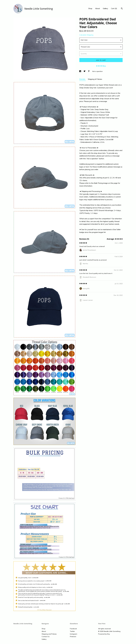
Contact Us (46, 637)
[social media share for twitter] (85, 71)
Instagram (74, 634)
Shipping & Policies (95, 79)
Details (83, 79)
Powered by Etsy (104, 634)
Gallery (105, 8)
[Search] (122, 9)
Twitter (72, 631)
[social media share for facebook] (80, 71)
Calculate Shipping (86, 35)
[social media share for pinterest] (89, 71)
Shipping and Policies (49, 634)
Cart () (114, 8)
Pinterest (73, 637)
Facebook (73, 629)
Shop (90, 8)
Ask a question (97, 71)
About (98, 8)
